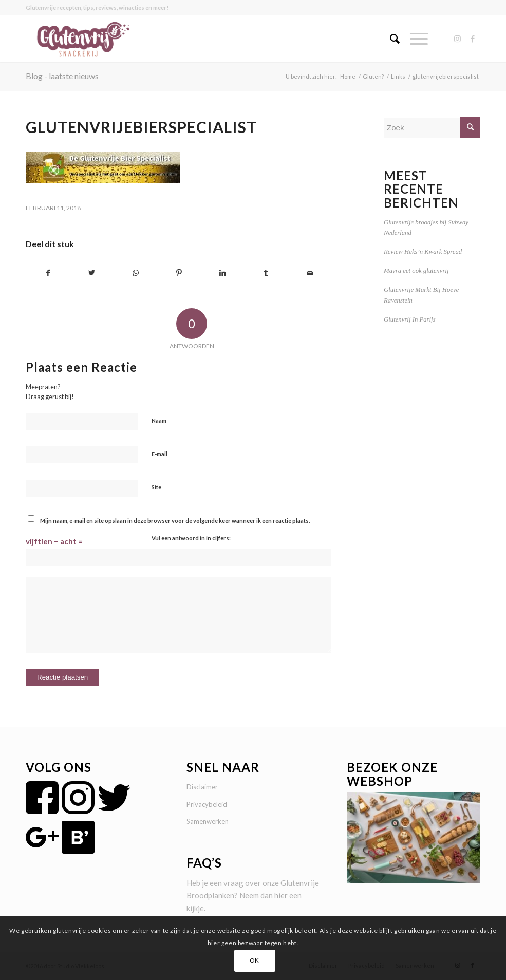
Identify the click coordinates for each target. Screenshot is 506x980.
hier (281, 895)
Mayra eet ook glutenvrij (416, 271)
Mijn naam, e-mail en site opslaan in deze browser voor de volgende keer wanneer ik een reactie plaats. (175, 521)
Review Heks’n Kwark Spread (423, 252)
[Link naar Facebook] (473, 39)
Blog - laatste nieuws (62, 76)
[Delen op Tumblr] (266, 273)
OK (255, 960)
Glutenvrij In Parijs (410, 319)
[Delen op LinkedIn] (222, 273)
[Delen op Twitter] (92, 273)
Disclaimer (202, 787)
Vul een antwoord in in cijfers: (191, 538)
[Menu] (414, 39)
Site (156, 487)
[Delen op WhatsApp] (136, 273)
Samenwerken (208, 821)
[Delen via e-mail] (310, 273)
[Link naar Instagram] (457, 39)
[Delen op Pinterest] (179, 273)
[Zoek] (390, 39)
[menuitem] (390, 39)
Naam (159, 420)
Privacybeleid (207, 804)
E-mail (160, 454)
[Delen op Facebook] (48, 273)
